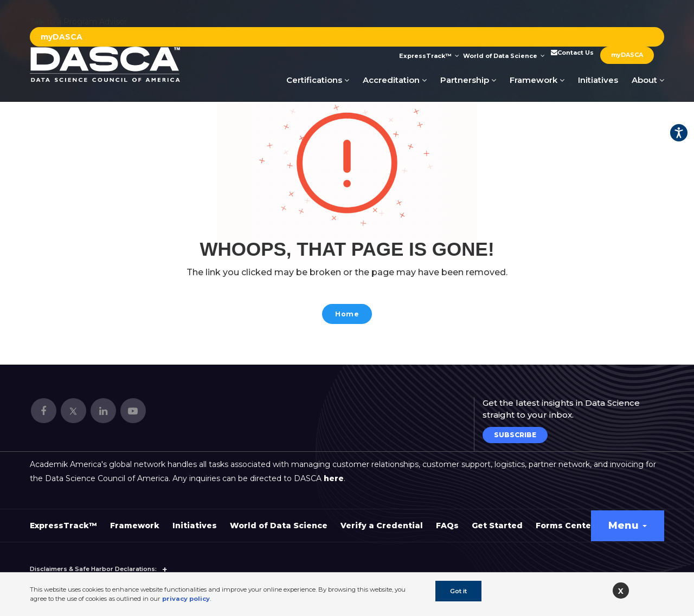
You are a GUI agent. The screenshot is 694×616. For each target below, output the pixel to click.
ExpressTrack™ (429, 56)
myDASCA (62, 37)
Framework (537, 80)
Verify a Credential (382, 520)
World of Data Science (504, 56)
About (648, 80)
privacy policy (186, 599)
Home (347, 315)
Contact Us (571, 53)
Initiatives (598, 80)
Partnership (468, 80)
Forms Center (565, 520)
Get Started (497, 520)
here (334, 473)
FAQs (447, 520)
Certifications (318, 80)
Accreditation (395, 80)
